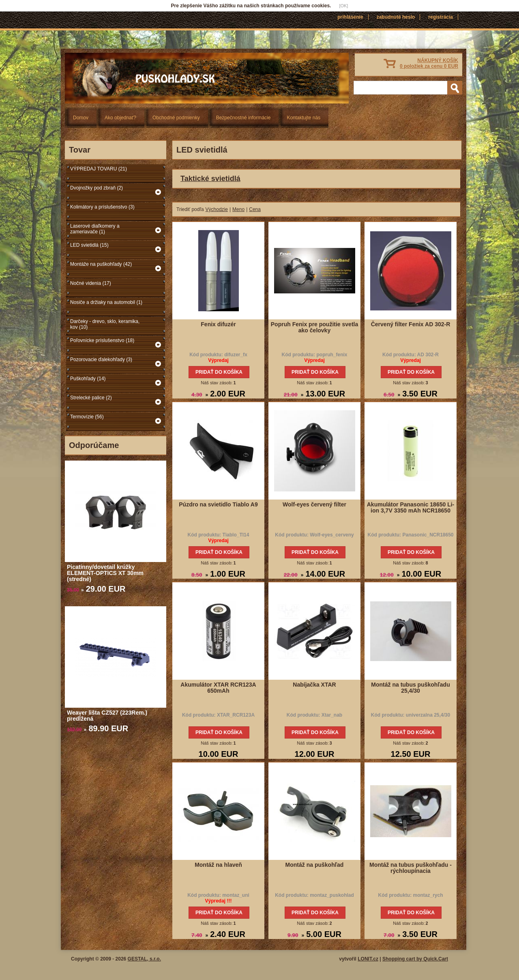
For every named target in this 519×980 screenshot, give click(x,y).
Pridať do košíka (219, 372)
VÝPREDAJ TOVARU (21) (99, 169)
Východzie (217, 209)
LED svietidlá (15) (89, 245)
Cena (255, 209)
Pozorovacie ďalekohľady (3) (101, 360)
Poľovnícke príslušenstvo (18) (102, 340)
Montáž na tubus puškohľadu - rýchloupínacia (411, 868)
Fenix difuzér (218, 324)
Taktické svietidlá (210, 179)
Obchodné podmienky (176, 118)
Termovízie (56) (87, 417)
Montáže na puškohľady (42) (101, 264)
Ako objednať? (120, 118)
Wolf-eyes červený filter (314, 504)
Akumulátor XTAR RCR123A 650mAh (218, 688)
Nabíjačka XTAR (314, 685)
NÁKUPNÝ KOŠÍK (429, 63)
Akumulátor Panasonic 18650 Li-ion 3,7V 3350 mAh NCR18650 (411, 507)
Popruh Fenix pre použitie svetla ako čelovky (314, 327)
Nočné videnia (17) (91, 283)
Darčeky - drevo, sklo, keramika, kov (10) (105, 324)
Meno (238, 209)
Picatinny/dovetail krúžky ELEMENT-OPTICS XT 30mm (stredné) (105, 573)
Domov (81, 118)
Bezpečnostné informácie (243, 118)
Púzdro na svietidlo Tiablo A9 (218, 504)
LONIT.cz (368, 959)
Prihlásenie (350, 17)
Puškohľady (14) (88, 379)
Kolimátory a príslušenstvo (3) (102, 207)
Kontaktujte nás (303, 118)
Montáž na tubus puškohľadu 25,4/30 (410, 688)
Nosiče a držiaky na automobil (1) (106, 302)
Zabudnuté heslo (396, 17)
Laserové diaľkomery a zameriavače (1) (95, 229)
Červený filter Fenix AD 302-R (411, 324)
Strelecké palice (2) (91, 398)
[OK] (343, 6)
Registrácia (441, 17)
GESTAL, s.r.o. (144, 959)
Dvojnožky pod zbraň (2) (97, 188)
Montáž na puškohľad (315, 865)
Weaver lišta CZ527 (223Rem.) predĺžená (107, 716)
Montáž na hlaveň (218, 865)
